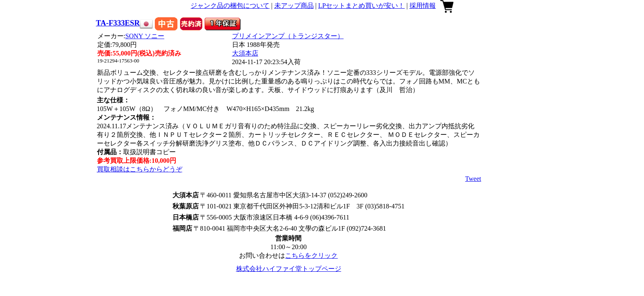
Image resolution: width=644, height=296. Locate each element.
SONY (145, 36)
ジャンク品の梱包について (230, 6)
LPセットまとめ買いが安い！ (362, 6)
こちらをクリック (311, 256)
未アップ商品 (294, 6)
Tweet (473, 179)
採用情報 (423, 6)
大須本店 (245, 53)
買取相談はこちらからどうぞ (140, 169)
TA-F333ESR (118, 23)
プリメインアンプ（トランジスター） (288, 36)
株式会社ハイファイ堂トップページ (289, 269)
